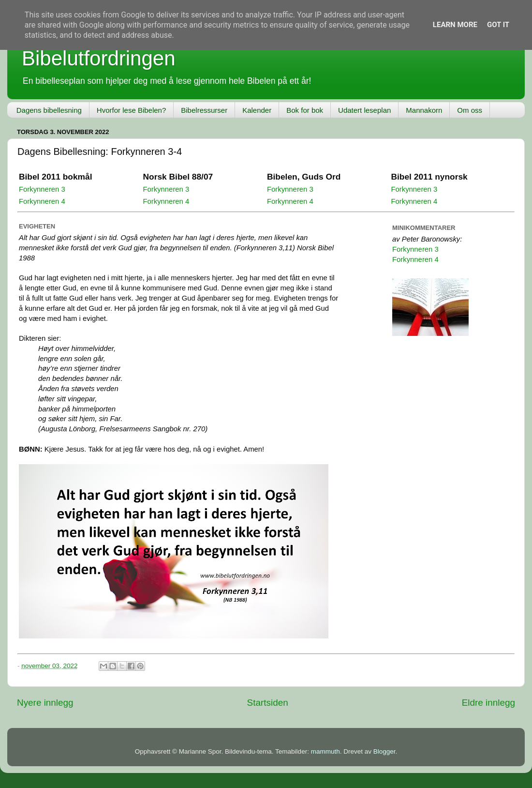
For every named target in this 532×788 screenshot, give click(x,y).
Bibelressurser (204, 110)
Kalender (257, 110)
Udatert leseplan (364, 110)
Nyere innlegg (45, 703)
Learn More (455, 25)
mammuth (325, 751)
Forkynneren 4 (42, 201)
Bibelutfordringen (99, 58)
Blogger (384, 751)
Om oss (470, 110)
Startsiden (268, 703)
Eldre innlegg (488, 703)
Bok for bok (305, 110)
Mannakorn (424, 110)
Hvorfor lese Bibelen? (131, 110)
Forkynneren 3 (42, 189)
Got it (498, 25)
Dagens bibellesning (49, 110)
